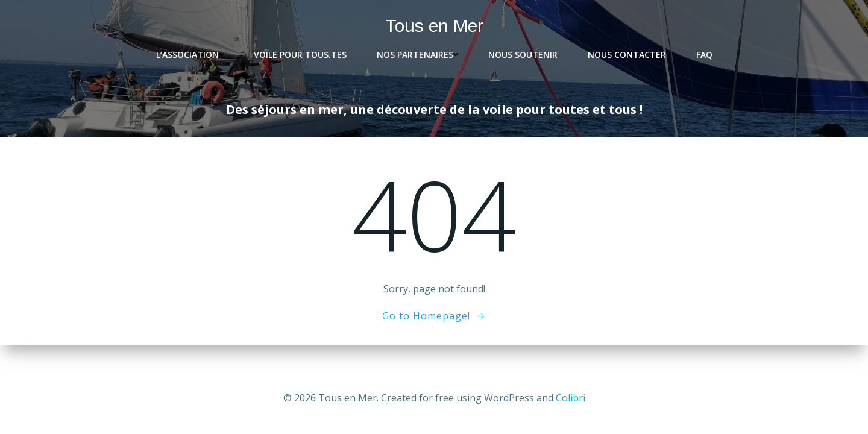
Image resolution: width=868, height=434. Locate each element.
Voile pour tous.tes (300, 55)
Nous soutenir (523, 55)
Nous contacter (627, 55)
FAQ (704, 55)
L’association (190, 55)
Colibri (571, 398)
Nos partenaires (417, 55)
